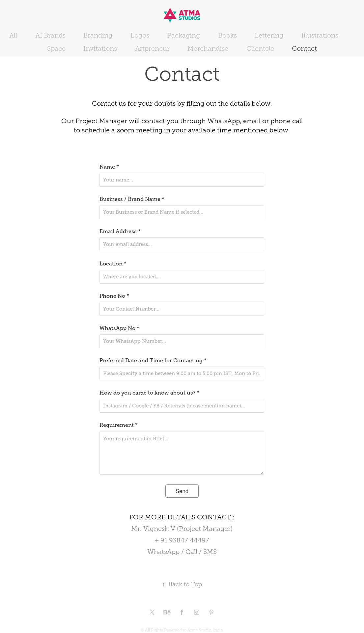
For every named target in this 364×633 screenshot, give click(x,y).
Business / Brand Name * (132, 199)
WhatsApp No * (119, 328)
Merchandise (208, 48)
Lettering (269, 35)
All (13, 35)
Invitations (100, 48)
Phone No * (114, 296)
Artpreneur (152, 48)
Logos (140, 35)
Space (56, 48)
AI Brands (50, 35)
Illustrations (320, 35)
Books (227, 35)
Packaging (183, 35)
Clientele (260, 48)
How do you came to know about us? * (150, 393)
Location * (113, 264)
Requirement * (119, 425)
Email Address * (120, 232)
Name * (109, 167)
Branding (98, 35)
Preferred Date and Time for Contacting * (153, 361)
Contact (304, 48)
